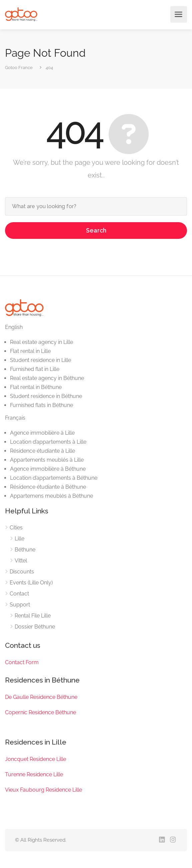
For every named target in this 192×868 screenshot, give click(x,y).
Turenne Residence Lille (34, 774)
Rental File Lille (33, 616)
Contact (19, 594)
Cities (16, 528)
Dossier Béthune (35, 627)
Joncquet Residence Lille (35, 759)
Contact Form (22, 662)
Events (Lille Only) (31, 583)
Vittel (21, 561)
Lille (19, 539)
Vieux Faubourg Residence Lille (43, 790)
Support (20, 605)
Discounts (22, 572)
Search (96, 230)
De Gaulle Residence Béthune (41, 697)
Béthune (25, 550)
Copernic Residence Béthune (40, 712)
